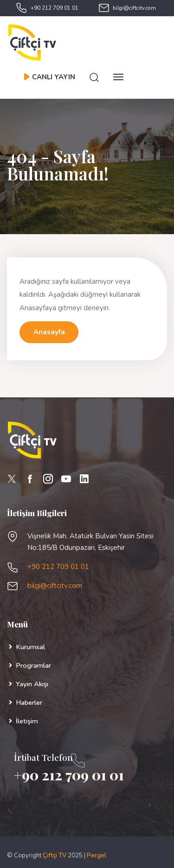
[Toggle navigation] (118, 77)
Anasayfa (49, 332)
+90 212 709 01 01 (55, 8)
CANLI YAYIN (49, 77)
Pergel (97, 855)
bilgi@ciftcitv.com (134, 8)
